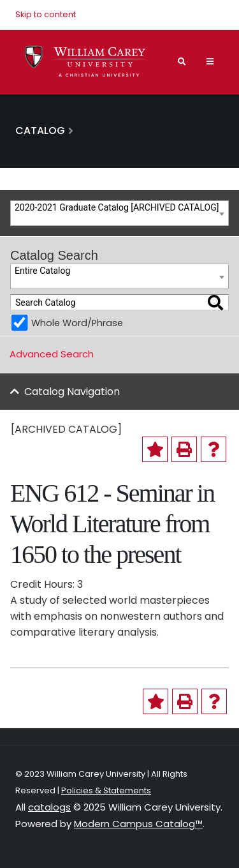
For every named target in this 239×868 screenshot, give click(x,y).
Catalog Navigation (72, 392)
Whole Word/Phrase (77, 323)
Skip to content (46, 14)
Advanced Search (52, 354)
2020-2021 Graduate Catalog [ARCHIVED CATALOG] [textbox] (117, 207)
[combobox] (119, 213)
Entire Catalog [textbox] (42, 271)
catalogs (49, 807)
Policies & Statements (106, 790)
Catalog (40, 131)
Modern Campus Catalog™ (138, 824)
